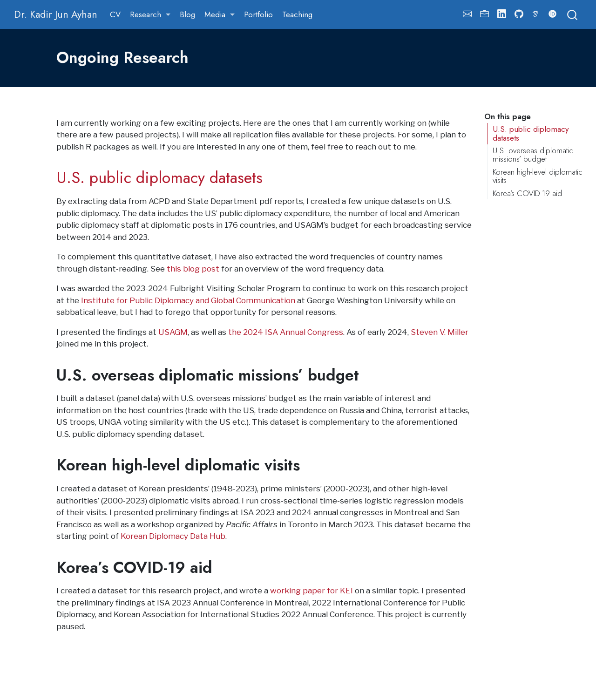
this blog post (193, 269)
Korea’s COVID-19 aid (527, 193)
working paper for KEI (312, 591)
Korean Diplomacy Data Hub (173, 536)
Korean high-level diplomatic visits (537, 176)
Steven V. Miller (440, 332)
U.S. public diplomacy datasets (531, 133)
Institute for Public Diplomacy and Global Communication (188, 300)
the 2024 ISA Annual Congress (286, 332)
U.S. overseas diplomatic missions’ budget (533, 155)
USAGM (173, 332)
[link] (150, 15)
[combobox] (573, 14)
